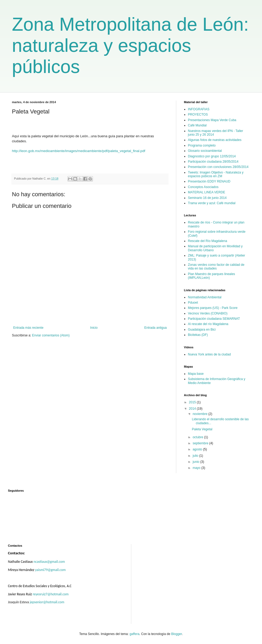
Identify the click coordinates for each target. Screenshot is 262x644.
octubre (198, 437)
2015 (193, 402)
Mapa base (196, 374)
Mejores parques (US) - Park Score (213, 308)
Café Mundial (197, 125)
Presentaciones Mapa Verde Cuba (212, 120)
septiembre (201, 443)
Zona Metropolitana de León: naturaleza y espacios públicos (130, 45)
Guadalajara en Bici (202, 330)
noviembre (200, 414)
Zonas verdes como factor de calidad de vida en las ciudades (216, 267)
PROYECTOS (198, 115)
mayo (197, 468)
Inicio (94, 328)
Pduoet (193, 303)
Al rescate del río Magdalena (208, 324)
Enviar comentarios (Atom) (51, 335)
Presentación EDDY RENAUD (209, 181)
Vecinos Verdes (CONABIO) (208, 313)
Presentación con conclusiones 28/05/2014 (218, 167)
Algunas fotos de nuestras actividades (215, 140)
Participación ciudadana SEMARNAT (214, 319)
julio (196, 456)
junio (196, 462)
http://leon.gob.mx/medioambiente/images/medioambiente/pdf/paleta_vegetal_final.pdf (79, 151)
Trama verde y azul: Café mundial (212, 203)
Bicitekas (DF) (198, 335)
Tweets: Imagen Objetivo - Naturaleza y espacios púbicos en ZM (216, 174)
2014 (193, 409)
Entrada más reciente (28, 328)
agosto (198, 449)
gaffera (134, 634)
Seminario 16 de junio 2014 (207, 198)
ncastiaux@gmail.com (49, 562)
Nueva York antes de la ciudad (209, 354)
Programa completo (202, 145)
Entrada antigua (155, 328)
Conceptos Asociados (203, 187)
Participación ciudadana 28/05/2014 (213, 162)
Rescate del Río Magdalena (207, 241)
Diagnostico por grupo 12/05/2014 (212, 156)
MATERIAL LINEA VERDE (207, 192)
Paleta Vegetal (202, 429)
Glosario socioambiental (205, 151)
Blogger (177, 634)
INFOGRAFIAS (199, 109)
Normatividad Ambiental (205, 297)
